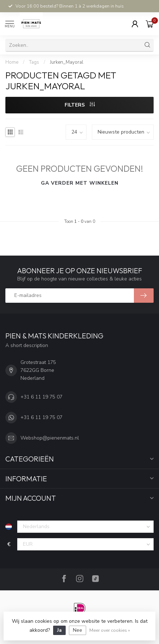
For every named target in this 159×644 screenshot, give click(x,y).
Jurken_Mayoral (67, 62)
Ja (59, 630)
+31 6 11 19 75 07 (41, 397)
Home (12, 62)
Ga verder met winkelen (80, 183)
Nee (78, 630)
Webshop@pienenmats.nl (50, 438)
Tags (34, 62)
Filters (80, 105)
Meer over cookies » (110, 630)
